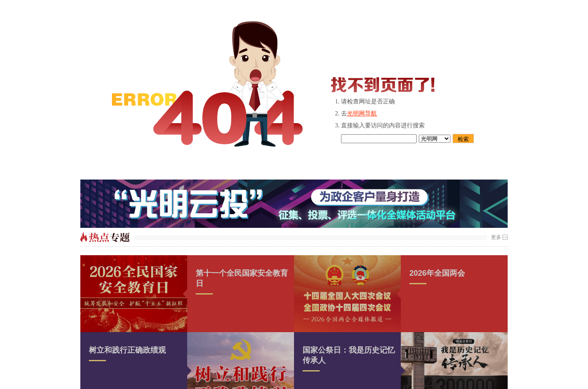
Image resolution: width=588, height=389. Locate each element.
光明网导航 (362, 113)
